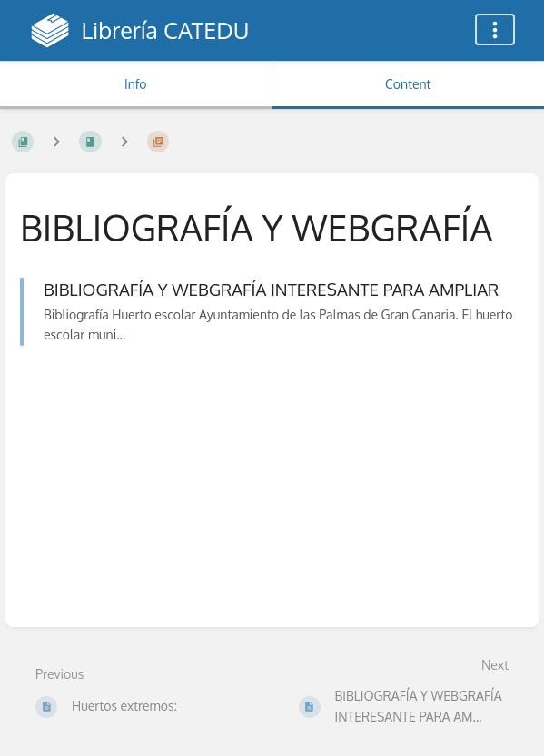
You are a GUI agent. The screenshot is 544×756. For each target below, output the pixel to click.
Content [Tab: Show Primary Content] (408, 84)
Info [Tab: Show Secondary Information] (136, 84)
